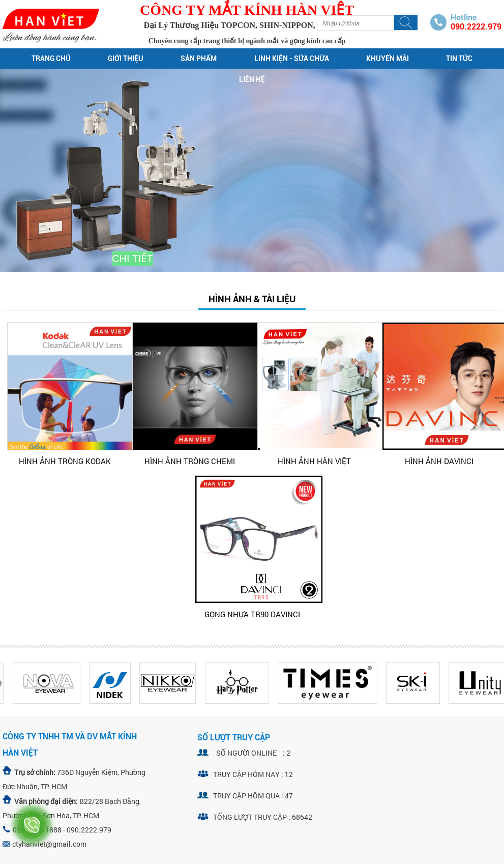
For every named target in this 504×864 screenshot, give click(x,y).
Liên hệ (252, 79)
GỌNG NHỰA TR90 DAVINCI (252, 614)
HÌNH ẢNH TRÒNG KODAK (65, 461)
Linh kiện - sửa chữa (292, 59)
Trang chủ (51, 59)
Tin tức (459, 59)
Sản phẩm (199, 59)
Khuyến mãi (388, 59)
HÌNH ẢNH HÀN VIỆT (314, 461)
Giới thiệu (126, 59)
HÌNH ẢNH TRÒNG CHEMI (190, 461)
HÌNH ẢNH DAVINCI (439, 461)
